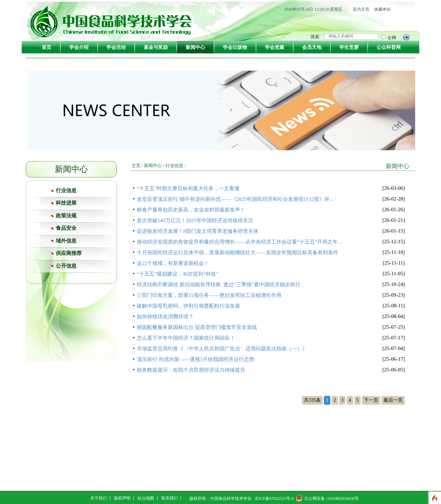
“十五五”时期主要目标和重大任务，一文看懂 (188, 188)
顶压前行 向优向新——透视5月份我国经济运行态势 (196, 359)
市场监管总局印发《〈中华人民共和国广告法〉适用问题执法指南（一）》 (222, 349)
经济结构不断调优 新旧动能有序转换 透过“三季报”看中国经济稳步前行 (219, 285)
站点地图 (146, 498)
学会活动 (116, 47)
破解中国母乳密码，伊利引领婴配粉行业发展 (188, 306)
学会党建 (275, 47)
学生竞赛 (349, 47)
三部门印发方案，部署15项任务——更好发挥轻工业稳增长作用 (209, 295)
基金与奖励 (156, 47)
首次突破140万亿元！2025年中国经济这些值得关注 (195, 220)
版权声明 (122, 498)
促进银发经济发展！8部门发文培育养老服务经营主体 (198, 231)
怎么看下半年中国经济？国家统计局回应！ (186, 338)
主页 (136, 166)
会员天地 (312, 47)
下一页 (371, 400)
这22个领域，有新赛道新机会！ (173, 263)
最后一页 (393, 400)
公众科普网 (389, 47)
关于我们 (99, 498)
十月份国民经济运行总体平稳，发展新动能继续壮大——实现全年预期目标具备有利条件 (238, 253)
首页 (47, 47)
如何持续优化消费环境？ (165, 317)
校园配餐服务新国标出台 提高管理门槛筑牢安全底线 (197, 327)
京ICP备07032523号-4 (274, 498)
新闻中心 (195, 47)
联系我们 (170, 498)
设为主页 (361, 9)
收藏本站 (382, 9)
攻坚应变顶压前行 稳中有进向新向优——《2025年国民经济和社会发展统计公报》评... (235, 199)
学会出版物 (235, 47)
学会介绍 (79, 47)
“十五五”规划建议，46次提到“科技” (178, 274)
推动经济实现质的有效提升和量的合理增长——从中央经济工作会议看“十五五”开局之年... (239, 242)
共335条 (312, 400)
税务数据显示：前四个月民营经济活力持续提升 (191, 370)
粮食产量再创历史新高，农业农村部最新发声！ (191, 210)
